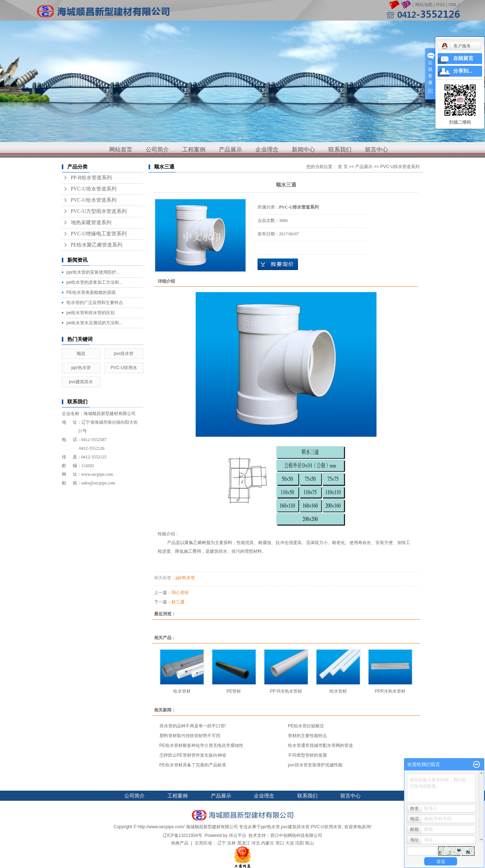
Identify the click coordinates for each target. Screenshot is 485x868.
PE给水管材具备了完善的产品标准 (193, 765)
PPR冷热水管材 (390, 691)
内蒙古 (268, 843)
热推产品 (180, 843)
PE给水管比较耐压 (306, 726)
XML (453, 5)
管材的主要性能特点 (307, 736)
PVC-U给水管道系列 (94, 200)
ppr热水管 (81, 368)
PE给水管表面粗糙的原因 (91, 292)
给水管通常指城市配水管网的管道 (320, 745)
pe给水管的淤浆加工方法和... (95, 282)
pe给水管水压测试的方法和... (95, 323)
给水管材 (182, 691)
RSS (440, 5)
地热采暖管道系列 (91, 223)
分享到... (463, 71)
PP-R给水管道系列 (92, 178)
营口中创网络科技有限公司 (296, 835)
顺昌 (81, 354)
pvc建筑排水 (81, 382)
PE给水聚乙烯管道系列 (97, 245)
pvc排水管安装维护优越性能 (315, 765)
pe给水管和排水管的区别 (91, 313)
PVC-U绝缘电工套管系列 (99, 234)
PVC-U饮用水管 (326, 827)
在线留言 (463, 58)
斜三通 (178, 602)
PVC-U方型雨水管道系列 (99, 211)
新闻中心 (303, 149)
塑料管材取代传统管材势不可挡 (190, 736)
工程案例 (194, 149)
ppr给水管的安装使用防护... (93, 272)
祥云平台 (238, 835)
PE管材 (234, 691)
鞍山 (310, 843)
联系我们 (340, 149)
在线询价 (278, 264)
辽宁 (222, 843)
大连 (290, 843)
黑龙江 (244, 843)
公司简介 (157, 149)
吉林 (231, 843)
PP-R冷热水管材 (286, 691)
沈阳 (299, 843)
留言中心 (376, 149)
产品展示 (230, 149)
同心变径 (180, 593)
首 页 (343, 167)
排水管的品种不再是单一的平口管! (193, 726)
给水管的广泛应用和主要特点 (95, 303)
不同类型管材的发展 (307, 755)
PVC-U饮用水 (124, 368)
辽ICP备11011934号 (182, 835)
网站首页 (121, 149)
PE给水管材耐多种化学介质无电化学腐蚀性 (201, 745)
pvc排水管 (124, 354)
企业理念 (267, 149)
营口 (280, 843)
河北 (256, 843)
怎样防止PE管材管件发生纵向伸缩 (193, 755)
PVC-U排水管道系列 (94, 189)
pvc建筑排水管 (296, 827)
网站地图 (424, 5)
